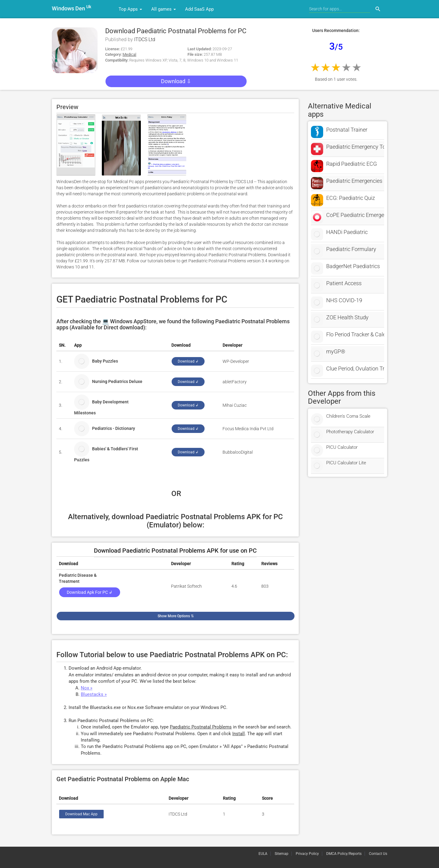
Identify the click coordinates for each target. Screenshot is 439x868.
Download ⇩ (176, 81)
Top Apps (130, 9)
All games (164, 9)
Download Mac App (81, 814)
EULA (263, 854)
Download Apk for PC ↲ (90, 592)
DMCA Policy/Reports (344, 854)
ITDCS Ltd (145, 39)
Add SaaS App (199, 9)
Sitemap (282, 854)
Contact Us (378, 854)
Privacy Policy (307, 854)
